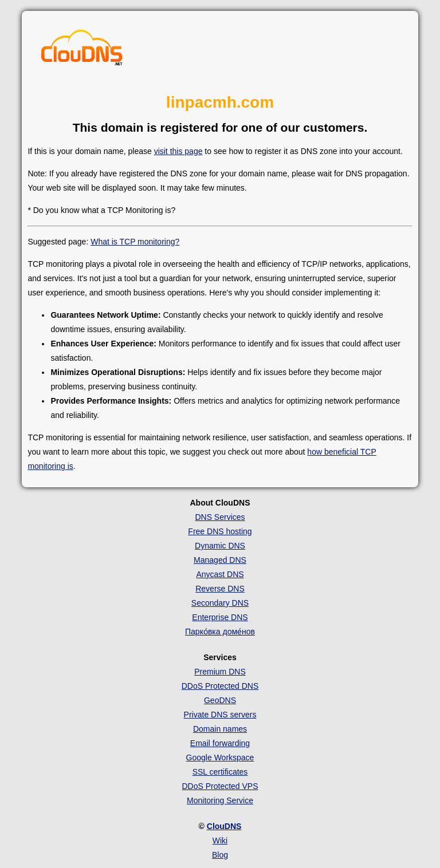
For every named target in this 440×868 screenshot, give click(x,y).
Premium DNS (220, 672)
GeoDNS (220, 700)
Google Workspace (220, 757)
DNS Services (220, 517)
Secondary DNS (220, 603)
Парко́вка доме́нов (220, 632)
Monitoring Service (220, 800)
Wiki (220, 841)
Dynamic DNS (220, 546)
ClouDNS (224, 826)
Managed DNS (220, 560)
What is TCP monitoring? (135, 242)
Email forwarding (220, 743)
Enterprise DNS (220, 617)
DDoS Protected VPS (220, 786)
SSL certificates (220, 772)
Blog (220, 855)
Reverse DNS (220, 589)
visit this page (178, 151)
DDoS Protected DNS (220, 686)
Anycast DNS (220, 574)
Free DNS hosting (220, 531)
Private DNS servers (220, 715)
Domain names (220, 729)
